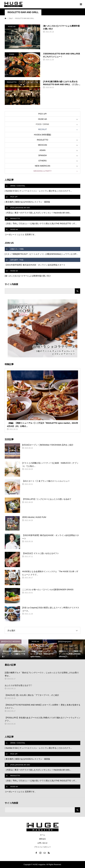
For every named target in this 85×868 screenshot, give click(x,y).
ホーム (42, 835)
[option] (14, 649)
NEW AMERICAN (42, 166)
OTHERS (42, 161)
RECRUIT (42, 129)
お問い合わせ (42, 843)
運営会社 (42, 839)
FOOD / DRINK (42, 124)
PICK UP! (42, 114)
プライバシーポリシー (42, 847)
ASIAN (42, 150)
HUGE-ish (42, 119)
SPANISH (42, 155)
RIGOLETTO (43, 140)
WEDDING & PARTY (42, 171)
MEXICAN (42, 145)
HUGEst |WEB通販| (42, 135)
